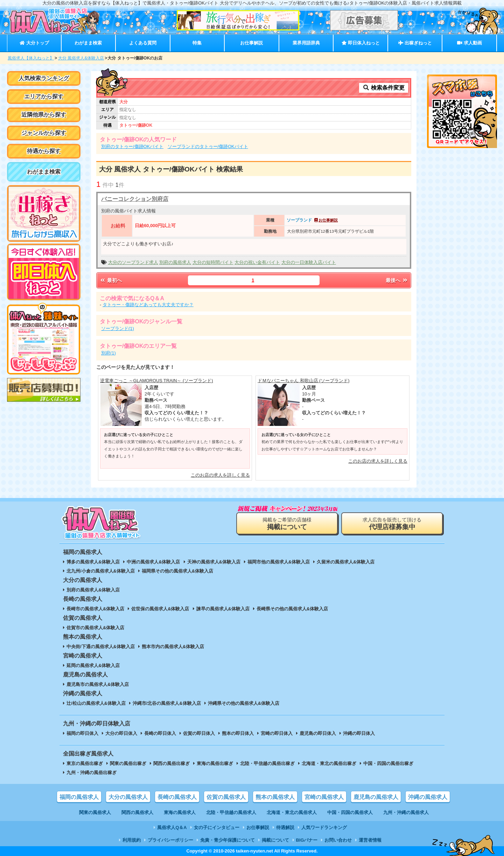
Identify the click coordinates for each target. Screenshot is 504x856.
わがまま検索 (88, 43)
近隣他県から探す (44, 115)
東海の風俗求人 (180, 812)
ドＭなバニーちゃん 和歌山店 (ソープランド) (304, 381)
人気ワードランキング (324, 827)
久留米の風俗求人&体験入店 (346, 562)
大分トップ (34, 43)
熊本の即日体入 (238, 733)
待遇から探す (44, 151)
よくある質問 (143, 43)
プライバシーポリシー (170, 840)
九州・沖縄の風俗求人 (406, 812)
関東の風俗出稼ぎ (128, 763)
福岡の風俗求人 (79, 797)
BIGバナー (307, 840)
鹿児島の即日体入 (318, 733)
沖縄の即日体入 (359, 733)
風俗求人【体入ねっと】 (31, 58)
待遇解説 (285, 827)
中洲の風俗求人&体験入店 (153, 562)
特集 (197, 43)
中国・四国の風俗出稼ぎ (388, 763)
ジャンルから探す (44, 133)
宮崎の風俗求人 (324, 797)
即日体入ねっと (361, 43)
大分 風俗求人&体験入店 (81, 58)
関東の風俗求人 (95, 812)
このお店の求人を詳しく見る (220, 475)
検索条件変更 (384, 88)
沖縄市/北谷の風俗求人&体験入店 (167, 703)
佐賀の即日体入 (199, 733)
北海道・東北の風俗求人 (292, 812)
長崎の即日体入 (160, 733)
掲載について (275, 840)
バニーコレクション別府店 (135, 199)
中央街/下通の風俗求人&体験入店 (101, 647)
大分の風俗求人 (128, 797)
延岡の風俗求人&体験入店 (93, 665)
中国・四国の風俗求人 (350, 812)
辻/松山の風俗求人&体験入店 (96, 703)
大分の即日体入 (121, 733)
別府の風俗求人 (175, 262)
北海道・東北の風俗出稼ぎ (329, 763)
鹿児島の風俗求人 (376, 797)
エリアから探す (44, 96)
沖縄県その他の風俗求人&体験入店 (244, 703)
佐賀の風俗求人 (226, 797)
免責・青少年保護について (227, 840)
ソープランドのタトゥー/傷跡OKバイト (208, 146)
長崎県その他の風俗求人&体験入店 (292, 609)
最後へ (397, 280)
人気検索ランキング (44, 78)
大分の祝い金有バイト (257, 262)
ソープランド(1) (118, 328)
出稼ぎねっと (415, 43)
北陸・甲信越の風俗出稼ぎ (267, 763)
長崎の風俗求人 (177, 797)
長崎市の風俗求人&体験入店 (95, 609)
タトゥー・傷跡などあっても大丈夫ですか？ (148, 305)
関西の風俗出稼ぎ (171, 763)
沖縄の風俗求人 (428, 797)
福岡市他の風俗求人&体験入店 (279, 562)
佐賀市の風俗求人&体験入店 (95, 628)
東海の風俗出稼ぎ (215, 763)
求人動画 (469, 43)
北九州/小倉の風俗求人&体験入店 (101, 571)
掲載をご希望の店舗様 (287, 524)
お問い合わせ (338, 840)
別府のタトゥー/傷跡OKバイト (132, 146)
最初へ (111, 280)
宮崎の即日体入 (277, 733)
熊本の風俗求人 (275, 797)
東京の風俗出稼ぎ (85, 763)
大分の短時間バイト (213, 262)
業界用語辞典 (306, 43)
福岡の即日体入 (82, 733)
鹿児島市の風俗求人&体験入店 (98, 684)
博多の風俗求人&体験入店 (93, 562)
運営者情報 (370, 840)
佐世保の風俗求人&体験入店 (160, 609)
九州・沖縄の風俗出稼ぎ (92, 773)
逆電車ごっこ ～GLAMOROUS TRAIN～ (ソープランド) (157, 381)
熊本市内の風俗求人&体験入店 (173, 647)
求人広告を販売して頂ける (392, 524)
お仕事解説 (251, 43)
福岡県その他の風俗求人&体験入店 (177, 571)
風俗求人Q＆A (172, 827)
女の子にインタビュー (217, 827)
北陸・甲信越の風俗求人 (231, 812)
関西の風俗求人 (137, 812)
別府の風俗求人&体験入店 (93, 590)
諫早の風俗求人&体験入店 (223, 609)
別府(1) (108, 353)
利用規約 (132, 840)
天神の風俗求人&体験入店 (214, 562)
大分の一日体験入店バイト (309, 262)
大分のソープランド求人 (133, 262)
